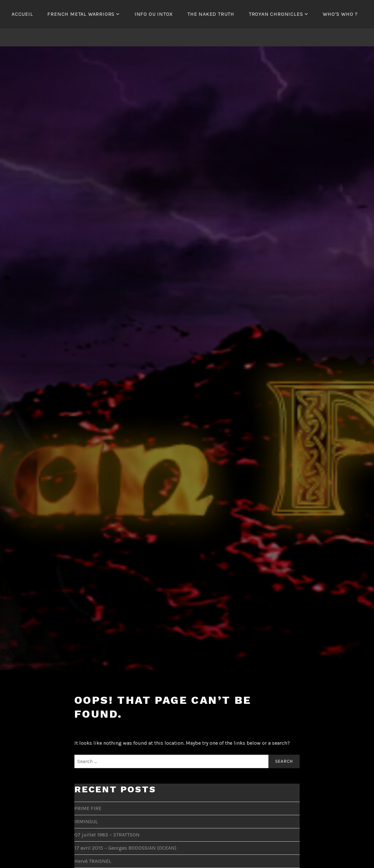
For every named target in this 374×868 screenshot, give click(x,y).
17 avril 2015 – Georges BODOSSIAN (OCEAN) (125, 848)
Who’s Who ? (340, 14)
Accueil (22, 14)
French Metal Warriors (81, 14)
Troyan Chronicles (276, 14)
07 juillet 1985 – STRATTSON (107, 835)
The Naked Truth (211, 14)
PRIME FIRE (88, 808)
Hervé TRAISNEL (93, 861)
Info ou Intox (154, 14)
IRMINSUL (86, 821)
